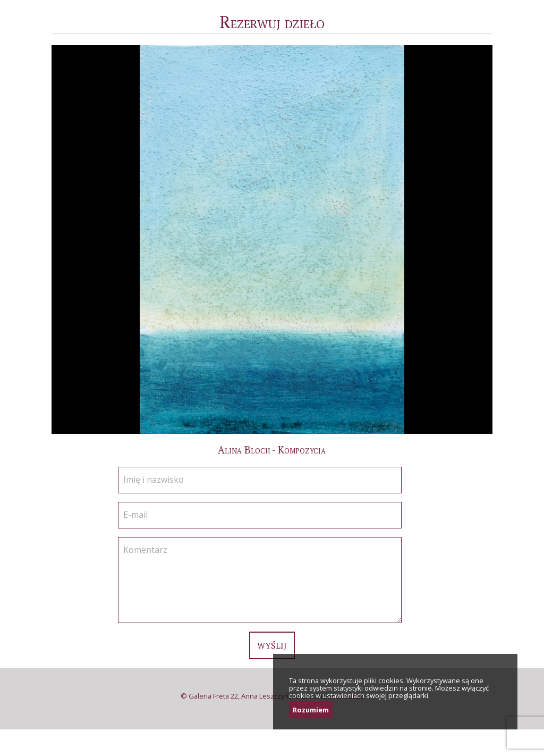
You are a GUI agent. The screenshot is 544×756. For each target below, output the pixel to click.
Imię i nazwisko (154, 480)
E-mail (135, 515)
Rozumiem (311, 710)
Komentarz (145, 550)
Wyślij (272, 645)
